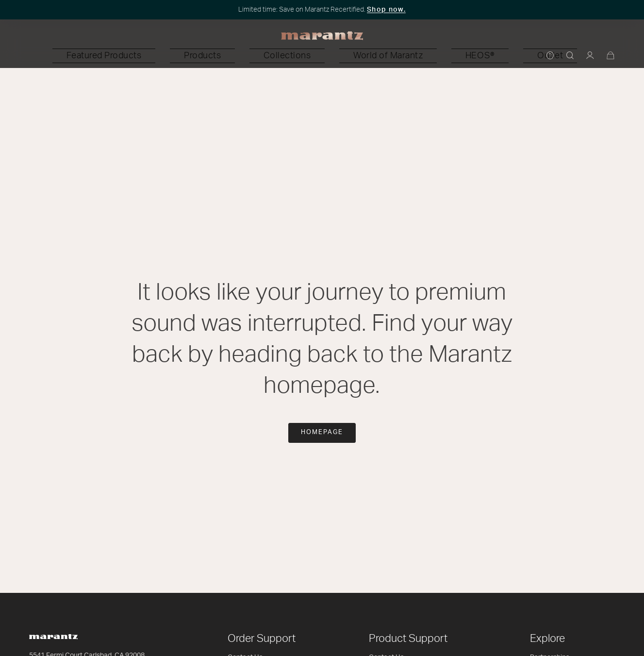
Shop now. (386, 10)
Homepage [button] (322, 432)
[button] (192, 56)
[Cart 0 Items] (611, 56)
